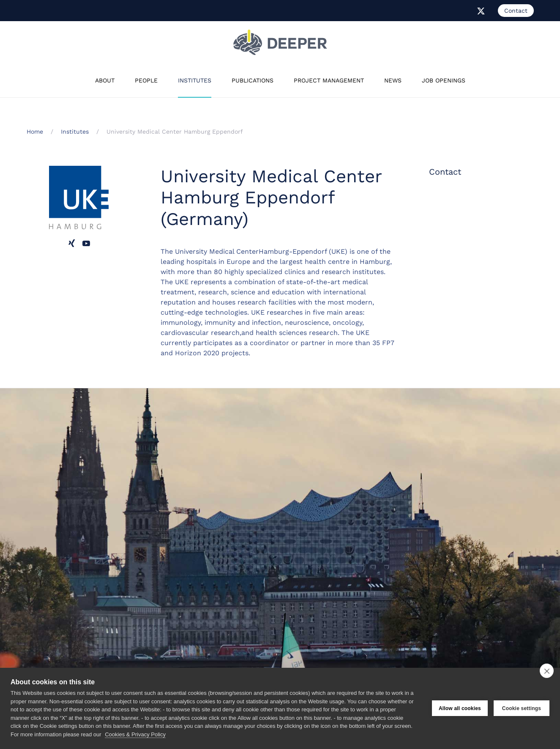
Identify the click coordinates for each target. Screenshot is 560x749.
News (393, 80)
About (105, 80)
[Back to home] (280, 42)
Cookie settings (522, 708)
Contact (516, 11)
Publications (253, 80)
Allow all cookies (460, 708)
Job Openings (444, 80)
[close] (547, 671)
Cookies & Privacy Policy (135, 734)
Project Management (329, 80)
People (146, 80)
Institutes (195, 80)
